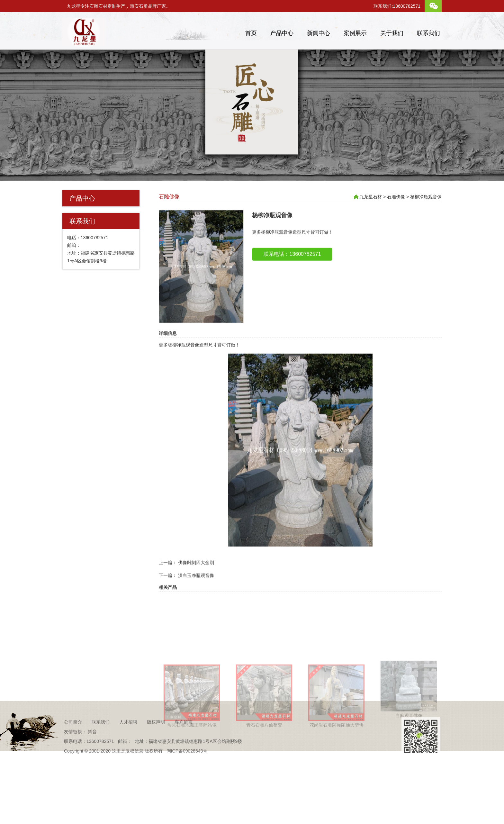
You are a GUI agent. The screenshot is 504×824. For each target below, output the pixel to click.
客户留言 (184, 734)
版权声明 (156, 734)
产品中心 (282, 33)
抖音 (92, 744)
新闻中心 (319, 33)
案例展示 (355, 33)
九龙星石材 (371, 197)
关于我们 (392, 33)
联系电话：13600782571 (292, 268)
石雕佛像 (169, 197)
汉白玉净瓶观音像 (196, 589)
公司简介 (73, 734)
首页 (251, 33)
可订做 (229, 359)
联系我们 (428, 33)
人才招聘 (128, 734)
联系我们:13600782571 (397, 6)
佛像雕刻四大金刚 (196, 576)
